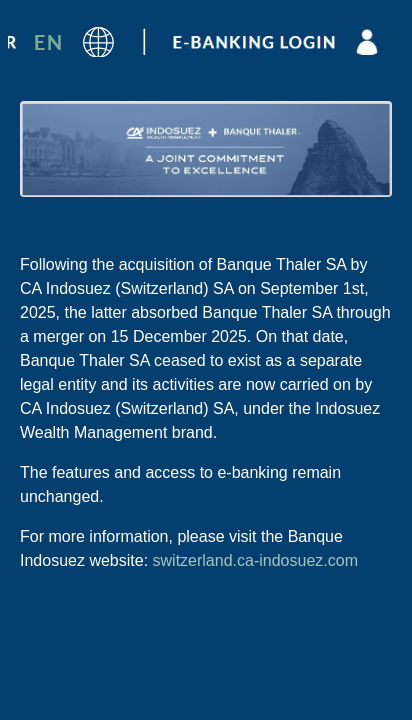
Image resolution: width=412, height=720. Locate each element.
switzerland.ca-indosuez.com (255, 560)
